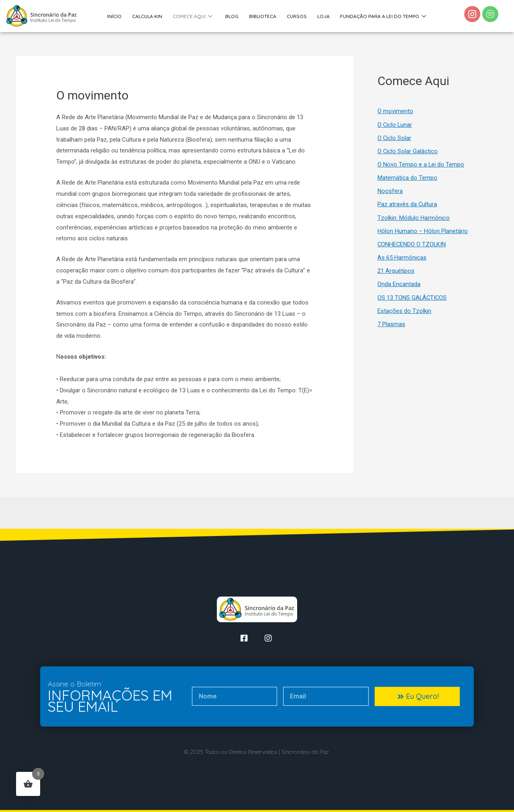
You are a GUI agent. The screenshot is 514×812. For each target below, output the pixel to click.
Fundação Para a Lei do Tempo (381, 16)
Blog (231, 16)
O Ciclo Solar (395, 139)
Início (115, 16)
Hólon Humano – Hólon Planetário (423, 233)
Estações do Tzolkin (404, 315)
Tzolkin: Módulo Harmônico (414, 220)
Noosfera (390, 193)
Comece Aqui (192, 16)
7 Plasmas (391, 328)
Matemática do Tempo (407, 179)
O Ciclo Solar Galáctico (408, 152)
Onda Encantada (399, 288)
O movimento (395, 112)
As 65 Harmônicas (402, 261)
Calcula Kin (147, 16)
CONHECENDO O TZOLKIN (412, 247)
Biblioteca (261, 16)
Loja (321, 16)
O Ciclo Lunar (395, 125)
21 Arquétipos (396, 274)
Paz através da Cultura (407, 207)
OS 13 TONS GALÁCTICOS (413, 301)
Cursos (295, 16)
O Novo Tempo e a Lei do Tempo (421, 166)
